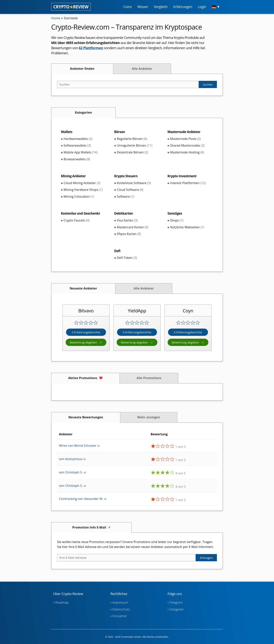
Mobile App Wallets (81, 152)
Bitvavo (86, 311)
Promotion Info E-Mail (89, 528)
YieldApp (137, 311)
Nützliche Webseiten (187, 228)
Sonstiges (175, 214)
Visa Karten (127, 221)
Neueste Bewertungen (86, 418)
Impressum (120, 602)
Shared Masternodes (187, 146)
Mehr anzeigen (149, 418)
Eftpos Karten (129, 234)
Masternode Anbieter (185, 132)
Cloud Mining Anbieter (82, 183)
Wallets (67, 132)
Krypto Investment (183, 176)
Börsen (120, 132)
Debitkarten (124, 214)
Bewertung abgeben (84, 343)
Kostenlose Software (134, 183)
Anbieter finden (82, 69)
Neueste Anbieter (83, 289)
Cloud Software (130, 190)
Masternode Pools (185, 139)
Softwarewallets (77, 146)
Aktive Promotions (83, 379)
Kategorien (84, 112)
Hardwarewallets (78, 139)
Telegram (176, 602)
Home (56, 18)
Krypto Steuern (126, 176)
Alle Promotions (149, 379)
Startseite (72, 18)
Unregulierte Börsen (135, 146)
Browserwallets (77, 159)
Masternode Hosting (187, 152)
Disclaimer (120, 616)
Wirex (79, 446)
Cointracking (83, 500)
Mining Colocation (79, 197)
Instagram (177, 609)
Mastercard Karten (133, 228)
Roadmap (62, 602)
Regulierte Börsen (132, 139)
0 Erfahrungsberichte (86, 333)
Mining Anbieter (74, 176)
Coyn (188, 311)
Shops (177, 221)
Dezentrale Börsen (132, 152)
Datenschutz (121, 609)
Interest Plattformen (188, 183)
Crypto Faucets (76, 221)
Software (125, 197)
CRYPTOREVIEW (71, 7)
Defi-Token (127, 258)
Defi (117, 252)
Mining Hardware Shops (83, 190)
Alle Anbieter (142, 69)
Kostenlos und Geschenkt (81, 214)
